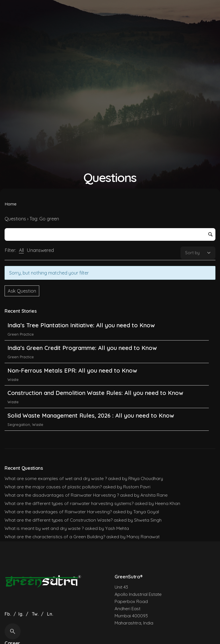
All (21, 250)
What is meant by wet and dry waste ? (44, 528)
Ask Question (22, 291)
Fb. (8, 614)
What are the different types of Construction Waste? (59, 520)
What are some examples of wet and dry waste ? (56, 478)
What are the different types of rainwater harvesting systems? (69, 503)
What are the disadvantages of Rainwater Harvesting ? (62, 495)
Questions (15, 219)
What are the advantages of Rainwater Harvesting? (58, 512)
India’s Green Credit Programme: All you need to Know (82, 348)
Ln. (50, 614)
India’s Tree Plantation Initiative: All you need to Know (82, 325)
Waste (13, 379)
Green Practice (21, 334)
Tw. (35, 614)
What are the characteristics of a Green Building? (55, 537)
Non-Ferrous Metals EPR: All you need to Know (72, 370)
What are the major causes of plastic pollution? (53, 487)
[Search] (13, 631)
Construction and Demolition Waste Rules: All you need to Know (95, 393)
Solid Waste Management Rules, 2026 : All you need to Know (91, 415)
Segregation (19, 424)
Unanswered (40, 250)
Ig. (21, 614)
